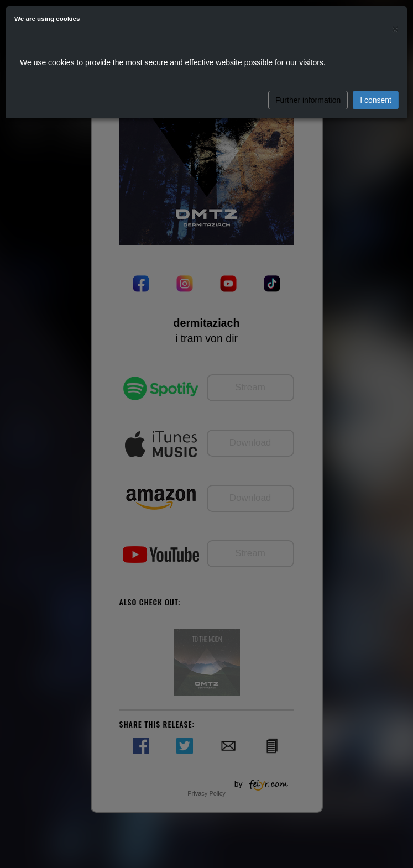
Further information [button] (308, 100)
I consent (376, 100)
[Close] (395, 28)
